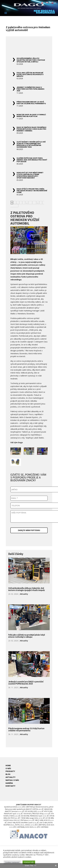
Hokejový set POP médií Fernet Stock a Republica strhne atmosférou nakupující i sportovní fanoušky (30, 175)
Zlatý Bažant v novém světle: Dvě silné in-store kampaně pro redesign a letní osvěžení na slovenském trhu (31, 144)
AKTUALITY (10, 777)
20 (34, 203)
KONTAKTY (10, 786)
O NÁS (8, 768)
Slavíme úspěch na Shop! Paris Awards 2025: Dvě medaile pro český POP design (32, 160)
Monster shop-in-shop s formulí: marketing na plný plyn (31, 115)
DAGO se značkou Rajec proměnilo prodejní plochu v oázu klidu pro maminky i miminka (31, 129)
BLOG (8, 774)
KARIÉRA (9, 783)
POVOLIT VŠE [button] (29, 862)
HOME (8, 765)
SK (54, 3)
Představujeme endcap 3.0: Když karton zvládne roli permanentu (31, 103)
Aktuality (24, 594)
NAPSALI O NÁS (12, 780)
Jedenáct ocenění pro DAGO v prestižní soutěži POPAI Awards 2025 (30, 89)
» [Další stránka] (41, 203)
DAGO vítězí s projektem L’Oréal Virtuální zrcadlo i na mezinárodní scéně (32, 191)
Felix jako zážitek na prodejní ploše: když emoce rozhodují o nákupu (30, 74)
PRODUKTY (10, 771)
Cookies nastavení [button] (12, 862)
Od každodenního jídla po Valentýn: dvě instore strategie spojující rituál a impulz (31, 60)
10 (30, 203)
